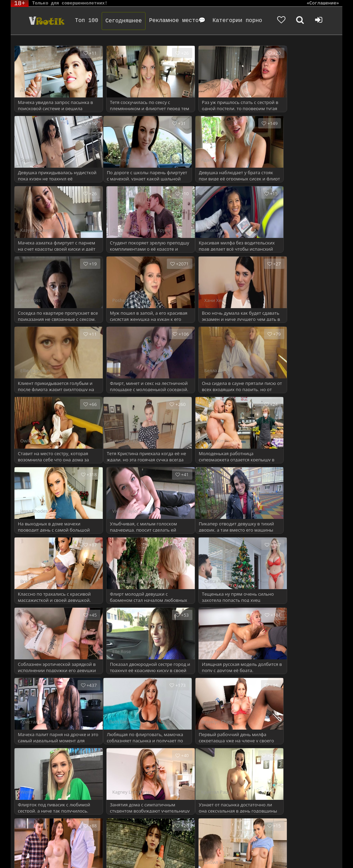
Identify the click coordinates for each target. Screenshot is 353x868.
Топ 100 (87, 21)
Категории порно (238, 21)
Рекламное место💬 (178, 21)
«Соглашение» (323, 3)
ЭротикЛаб (29, 845)
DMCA (142, 845)
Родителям (298, 845)
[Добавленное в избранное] (281, 21)
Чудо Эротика (47, 21)
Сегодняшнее (124, 21)
